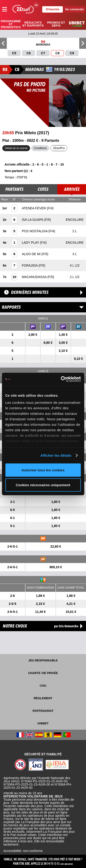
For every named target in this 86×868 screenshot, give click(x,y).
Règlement (43, 698)
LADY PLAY (31, 243)
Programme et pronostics (11, 24)
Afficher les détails (56, 455)
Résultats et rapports (33, 24)
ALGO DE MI (32, 254)
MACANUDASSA (35, 277)
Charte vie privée (43, 673)
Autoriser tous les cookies (43, 470)
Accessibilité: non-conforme (23, 851)
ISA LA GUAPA (33, 220)
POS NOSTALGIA (35, 231)
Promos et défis (56, 24)
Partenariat (43, 711)
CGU (43, 686)
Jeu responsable (43, 660)
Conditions (40, 148)
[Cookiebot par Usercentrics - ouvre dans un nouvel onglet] (61, 379)
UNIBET (43, 723)
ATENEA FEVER (34, 208)
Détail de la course (16, 148)
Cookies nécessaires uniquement (43, 485)
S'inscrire (53, 9)
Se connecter (75, 9)
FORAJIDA (30, 265)
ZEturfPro (59, 148)
